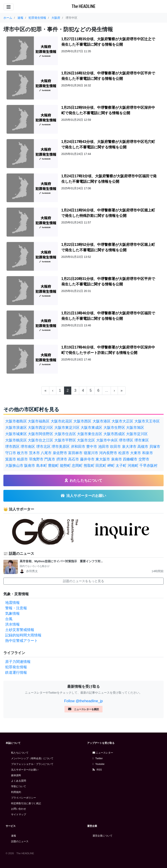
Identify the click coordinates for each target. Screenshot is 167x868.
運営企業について (103, 836)
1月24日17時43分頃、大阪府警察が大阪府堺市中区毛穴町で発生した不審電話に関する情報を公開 (108, 144)
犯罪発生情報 (16, 667)
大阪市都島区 (16, 421)
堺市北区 (43, 447)
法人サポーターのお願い (25, 770)
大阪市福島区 (39, 421)
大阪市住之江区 (41, 440)
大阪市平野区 (65, 440)
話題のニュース (20, 841)
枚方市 (22, 453)
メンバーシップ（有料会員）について (32, 758)
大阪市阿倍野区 (41, 434)
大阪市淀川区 (137, 434)
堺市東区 (142, 440)
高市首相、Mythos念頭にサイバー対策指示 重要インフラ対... (61, 561)
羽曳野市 (36, 459)
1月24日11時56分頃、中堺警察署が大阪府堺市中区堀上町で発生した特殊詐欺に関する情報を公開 (108, 213)
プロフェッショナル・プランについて (32, 764)
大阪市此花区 (62, 421)
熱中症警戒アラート (21, 641)
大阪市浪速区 (16, 428)
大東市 (136, 453)
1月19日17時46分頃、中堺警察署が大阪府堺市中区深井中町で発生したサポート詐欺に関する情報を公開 (108, 350)
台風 (9, 619)
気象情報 (12, 613)
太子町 (121, 466)
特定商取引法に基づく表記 (26, 803)
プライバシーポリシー (24, 798)
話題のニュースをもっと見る (83, 581)
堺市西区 (12, 447)
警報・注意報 (16, 608)
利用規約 (16, 792)
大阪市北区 (86, 440)
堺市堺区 (126, 440)
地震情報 (12, 603)
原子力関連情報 (18, 662)
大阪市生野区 (114, 428)
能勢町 (65, 466)
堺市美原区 (61, 447)
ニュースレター (103, 753)
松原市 (124, 453)
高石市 (74, 459)
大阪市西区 (82, 421)
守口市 (11, 453)
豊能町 (53, 466)
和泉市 (148, 453)
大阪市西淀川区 (41, 428)
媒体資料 (16, 775)
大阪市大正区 (122, 421)
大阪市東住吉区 (90, 434)
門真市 (50, 459)
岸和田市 (78, 447)
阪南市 (30, 466)
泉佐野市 (60, 453)
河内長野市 (108, 453)
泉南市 (117, 459)
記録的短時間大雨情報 (23, 635)
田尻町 (101, 466)
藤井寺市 (87, 459)
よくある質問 (19, 781)
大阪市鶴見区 (16, 440)
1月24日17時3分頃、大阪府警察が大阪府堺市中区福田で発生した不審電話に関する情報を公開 (109, 179)
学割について (19, 786)
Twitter (98, 758)
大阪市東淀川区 (67, 428)
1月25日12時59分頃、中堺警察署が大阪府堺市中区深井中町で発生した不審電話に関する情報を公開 (108, 110)
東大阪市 (103, 459)
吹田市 (115, 447)
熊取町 (89, 466)
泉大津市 (129, 447)
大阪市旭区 (135, 428)
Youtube (99, 764)
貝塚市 (155, 447)
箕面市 (11, 459)
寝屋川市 (91, 453)
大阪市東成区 (91, 428)
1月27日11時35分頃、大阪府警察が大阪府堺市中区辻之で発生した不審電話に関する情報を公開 (108, 42)
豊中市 (92, 447)
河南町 (133, 466)
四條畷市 (130, 459)
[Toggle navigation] (9, 7)
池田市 (104, 447)
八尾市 (46, 453)
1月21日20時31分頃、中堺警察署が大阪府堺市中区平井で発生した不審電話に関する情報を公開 (108, 281)
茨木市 (34, 453)
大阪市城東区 (16, 434)
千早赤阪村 (148, 466)
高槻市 (143, 447)
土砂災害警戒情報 (20, 630)
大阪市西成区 (114, 434)
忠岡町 (77, 466)
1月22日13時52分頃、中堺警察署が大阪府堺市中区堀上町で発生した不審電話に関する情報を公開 (108, 247)
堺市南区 (28, 447)
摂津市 (62, 459)
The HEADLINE (83, 6)
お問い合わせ (19, 809)
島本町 (42, 466)
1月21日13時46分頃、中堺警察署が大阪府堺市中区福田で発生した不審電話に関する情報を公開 (108, 316)
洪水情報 (12, 624)
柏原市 (22, 459)
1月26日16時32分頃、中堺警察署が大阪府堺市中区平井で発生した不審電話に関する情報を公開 (108, 76)
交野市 (144, 459)
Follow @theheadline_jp (83, 701)
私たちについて (20, 753)
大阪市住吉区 (65, 434)
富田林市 (75, 453)
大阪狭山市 (14, 466)
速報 (14, 836)
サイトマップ (19, 814)
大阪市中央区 (107, 440)
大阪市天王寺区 (147, 421)
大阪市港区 (102, 421)
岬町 (111, 466)
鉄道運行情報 (16, 672)
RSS (97, 770)
